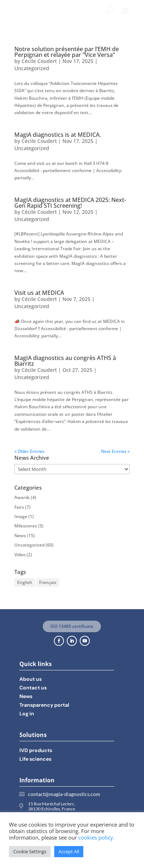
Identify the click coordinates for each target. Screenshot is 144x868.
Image (21, 516)
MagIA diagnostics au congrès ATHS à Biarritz (65, 361)
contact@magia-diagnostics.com (64, 794)
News (20, 536)
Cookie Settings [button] (30, 851)
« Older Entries (29, 451)
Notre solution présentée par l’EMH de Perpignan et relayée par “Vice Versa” (67, 52)
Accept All (69, 851)
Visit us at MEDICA (39, 293)
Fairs (19, 507)
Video (20, 555)
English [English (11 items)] (25, 582)
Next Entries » (115, 451)
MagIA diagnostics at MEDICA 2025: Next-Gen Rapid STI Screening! (70, 203)
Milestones (26, 526)
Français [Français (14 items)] (48, 582)
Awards (22, 497)
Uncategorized (32, 68)
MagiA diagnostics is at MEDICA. (58, 135)
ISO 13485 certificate (72, 626)
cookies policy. (96, 837)
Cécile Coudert (39, 61)
